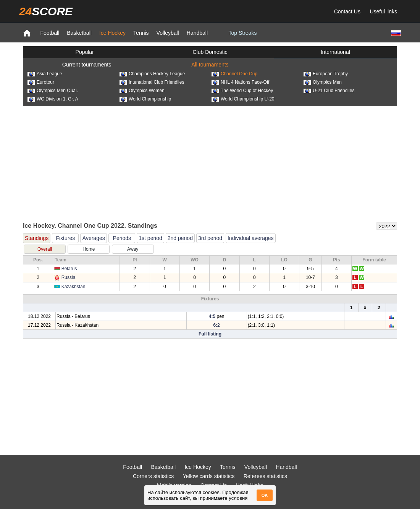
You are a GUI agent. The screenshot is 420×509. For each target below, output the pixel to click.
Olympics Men (323, 82)
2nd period (180, 238)
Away (133, 249)
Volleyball (168, 33)
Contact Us (347, 11)
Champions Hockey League (152, 74)
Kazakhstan (73, 287)
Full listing (210, 334)
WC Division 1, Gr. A (53, 99)
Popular (85, 52)
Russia (69, 277)
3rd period (210, 238)
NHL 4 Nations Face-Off (240, 82)
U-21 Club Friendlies (329, 91)
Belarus (69, 269)
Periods (122, 238)
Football (50, 33)
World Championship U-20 (243, 99)
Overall (45, 249)
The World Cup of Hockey (242, 91)
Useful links (383, 11)
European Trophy (326, 74)
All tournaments (210, 65)
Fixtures (65, 238)
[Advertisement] (210, 164)
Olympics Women (142, 91)
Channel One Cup (234, 74)
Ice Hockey (112, 33)
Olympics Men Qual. (53, 91)
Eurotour (41, 82)
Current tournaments (87, 65)
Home (89, 249)
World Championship (145, 99)
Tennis (141, 33)
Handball (197, 33)
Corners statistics (153, 476)
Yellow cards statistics (209, 476)
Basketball (79, 33)
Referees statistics (265, 476)
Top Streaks (242, 33)
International (335, 52)
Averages (94, 238)
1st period (150, 238)
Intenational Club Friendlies (152, 82)
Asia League (45, 74)
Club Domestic (210, 52)
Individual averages (251, 238)
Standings (37, 238)
